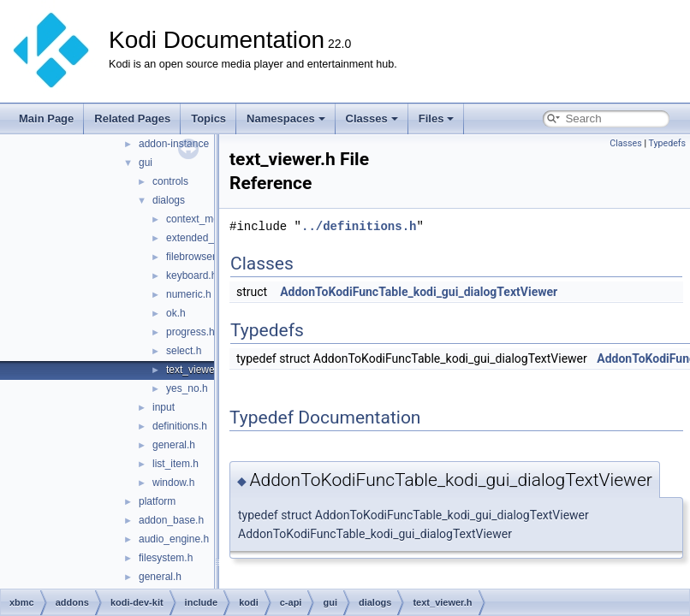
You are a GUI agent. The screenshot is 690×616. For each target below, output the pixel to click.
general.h (174, 445)
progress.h (190, 332)
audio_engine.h (174, 539)
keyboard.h (191, 275)
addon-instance (174, 144)
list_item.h (175, 464)
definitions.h (180, 426)
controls (170, 181)
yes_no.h (187, 388)
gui (146, 163)
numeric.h (189, 294)
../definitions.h (359, 226)
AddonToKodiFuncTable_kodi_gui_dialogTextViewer (419, 292)
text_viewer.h (196, 370)
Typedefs (667, 143)
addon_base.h (171, 520)
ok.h (176, 313)
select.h (184, 351)
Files (437, 118)
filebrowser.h (195, 257)
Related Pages (132, 118)
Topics (208, 118)
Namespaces (286, 118)
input (164, 407)
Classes (372, 118)
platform (157, 501)
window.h (173, 483)
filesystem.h (166, 558)
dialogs (169, 200)
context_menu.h (202, 219)
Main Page (46, 118)
